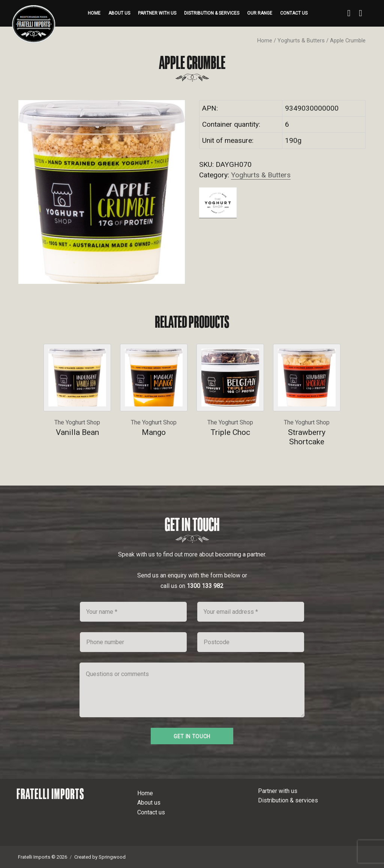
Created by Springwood (100, 857)
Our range (260, 13)
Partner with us (157, 13)
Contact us (294, 13)
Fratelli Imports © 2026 (43, 857)
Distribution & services (212, 13)
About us (119, 13)
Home (94, 13)
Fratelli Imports (50, 794)
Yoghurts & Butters (301, 40)
